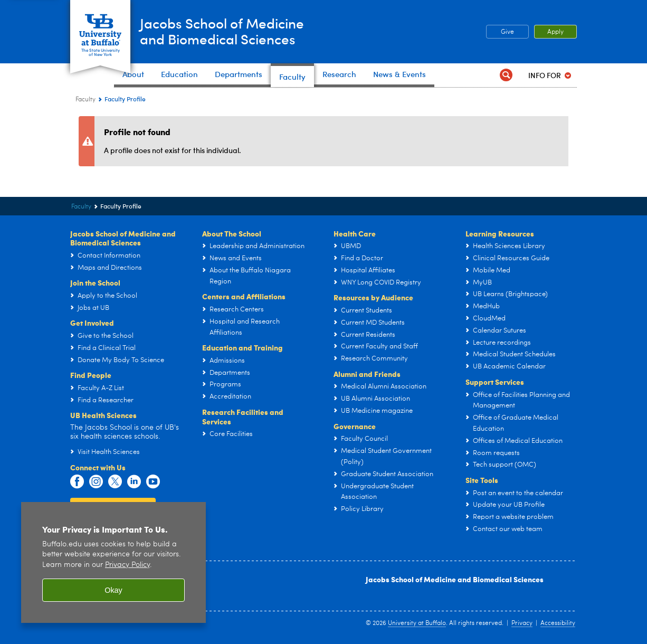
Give (507, 32)
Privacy (522, 623)
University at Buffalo (417, 623)
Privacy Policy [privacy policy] (127, 565)
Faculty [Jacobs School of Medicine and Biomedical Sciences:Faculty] (85, 100)
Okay (113, 590)
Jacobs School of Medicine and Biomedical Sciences (455, 579)
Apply (555, 32)
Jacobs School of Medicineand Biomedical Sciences (241, 31)
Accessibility (558, 623)
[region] (113, 562)
